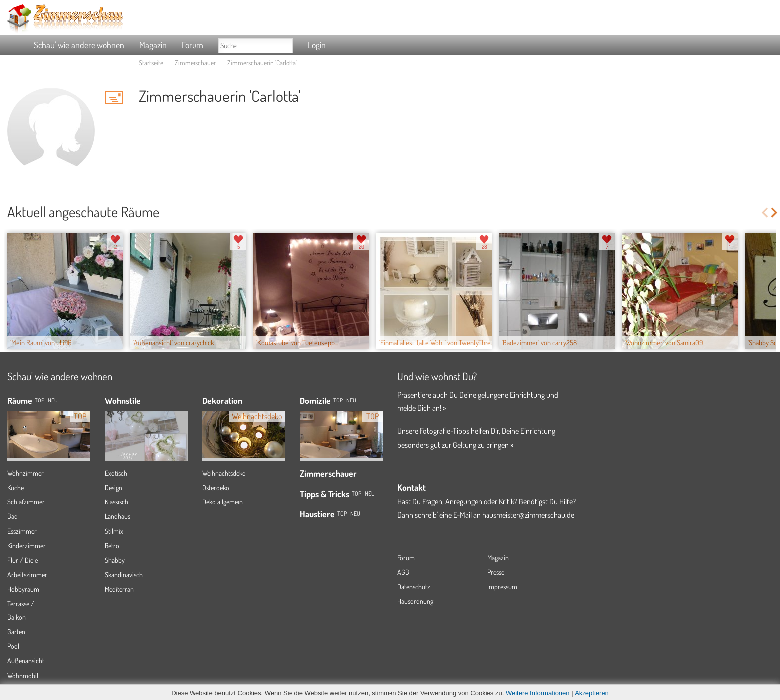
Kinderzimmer (27, 546)
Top (338, 400)
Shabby (115, 560)
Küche (16, 487)
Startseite (151, 62)
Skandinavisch (124, 574)
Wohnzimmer (26, 473)
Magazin (153, 45)
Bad (13, 516)
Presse (496, 572)
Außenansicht (26, 660)
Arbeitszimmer (27, 574)
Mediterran (119, 589)
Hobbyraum (23, 589)
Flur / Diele (23, 560)
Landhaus (118, 516)
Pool (13, 646)
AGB (403, 572)
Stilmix (114, 531)
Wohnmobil (23, 675)
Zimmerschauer (195, 62)
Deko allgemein (223, 502)
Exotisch (116, 473)
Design (114, 487)
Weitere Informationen (538, 693)
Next (775, 213)
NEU (53, 400)
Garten (16, 632)
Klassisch (117, 502)
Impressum (502, 586)
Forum (193, 45)
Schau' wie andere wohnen (79, 45)
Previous (764, 213)
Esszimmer (22, 531)
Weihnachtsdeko (224, 473)
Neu (351, 400)
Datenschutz (414, 586)
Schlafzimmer (26, 502)
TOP (40, 400)
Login (317, 45)
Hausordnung (415, 601)
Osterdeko (216, 487)
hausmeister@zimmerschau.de (528, 515)
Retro (112, 546)
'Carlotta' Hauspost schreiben (114, 98)
